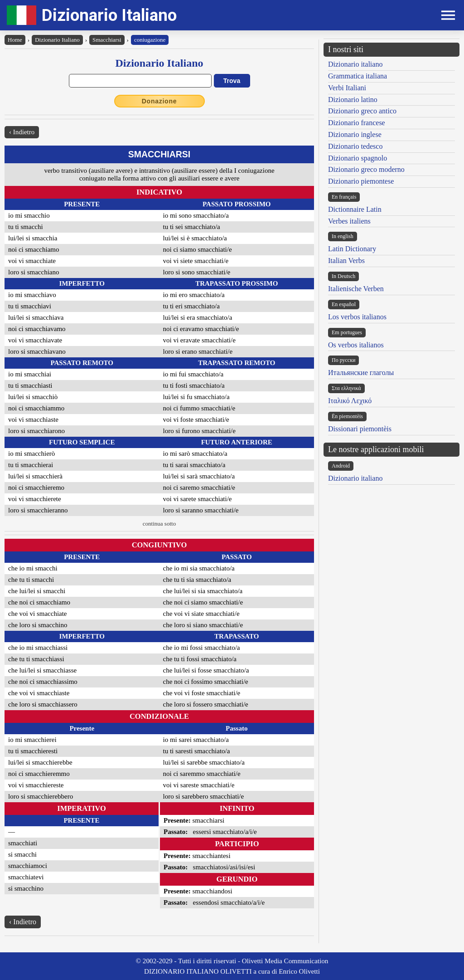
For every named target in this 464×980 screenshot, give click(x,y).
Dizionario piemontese (361, 181)
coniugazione (150, 40)
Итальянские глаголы (361, 373)
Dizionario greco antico (362, 111)
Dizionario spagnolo (358, 158)
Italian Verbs (346, 261)
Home (15, 40)
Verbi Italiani (347, 88)
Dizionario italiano (355, 64)
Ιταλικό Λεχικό (350, 401)
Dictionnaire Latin (355, 209)
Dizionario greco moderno (366, 169)
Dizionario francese (357, 123)
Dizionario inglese (355, 134)
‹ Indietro (22, 132)
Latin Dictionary (352, 249)
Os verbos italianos (356, 345)
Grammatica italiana (358, 76)
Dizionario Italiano (109, 15)
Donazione (159, 101)
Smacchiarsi (107, 40)
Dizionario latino (353, 100)
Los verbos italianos (357, 317)
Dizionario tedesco (355, 146)
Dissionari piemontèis (360, 429)
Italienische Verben (356, 289)
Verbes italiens (349, 221)
